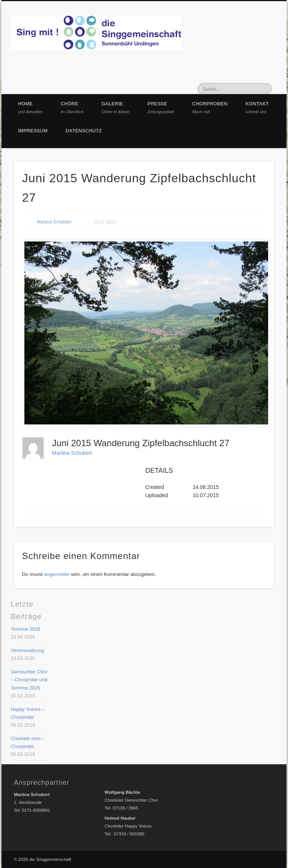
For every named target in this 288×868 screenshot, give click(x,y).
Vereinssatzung (28, 650)
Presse (161, 107)
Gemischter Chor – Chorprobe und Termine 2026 (29, 680)
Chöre (72, 107)
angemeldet (57, 574)
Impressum (33, 131)
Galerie (115, 107)
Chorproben (210, 107)
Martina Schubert (54, 222)
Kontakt (257, 107)
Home (30, 107)
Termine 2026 (26, 629)
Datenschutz (84, 131)
